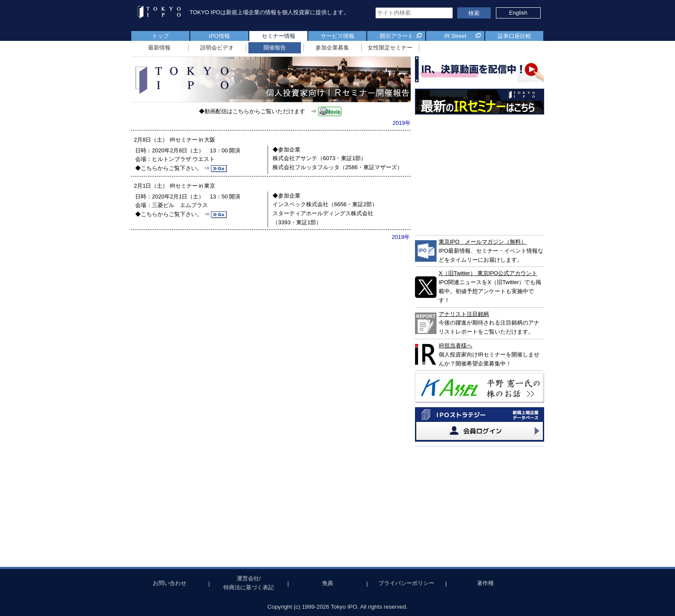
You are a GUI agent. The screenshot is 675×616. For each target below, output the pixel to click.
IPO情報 (219, 36)
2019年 (402, 123)
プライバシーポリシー (406, 583)
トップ (160, 36)
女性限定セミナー (390, 48)
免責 (328, 583)
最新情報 (159, 48)
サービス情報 (337, 36)
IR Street (455, 36)
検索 (474, 13)
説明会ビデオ (217, 48)
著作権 (485, 583)
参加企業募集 (332, 48)
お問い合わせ (170, 583)
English (518, 13)
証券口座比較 (514, 36)
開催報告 (275, 48)
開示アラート (396, 36)
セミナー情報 (279, 36)
